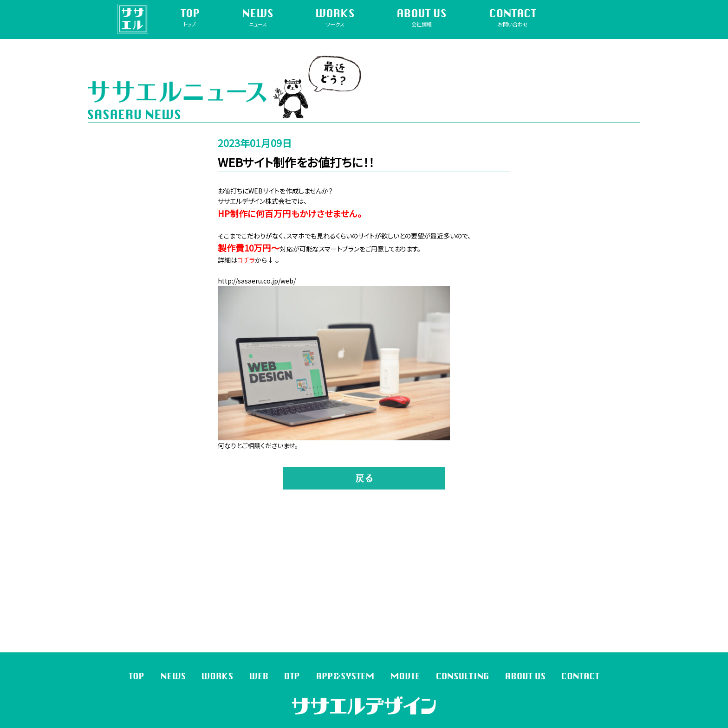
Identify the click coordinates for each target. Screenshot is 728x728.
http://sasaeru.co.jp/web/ (257, 281)
